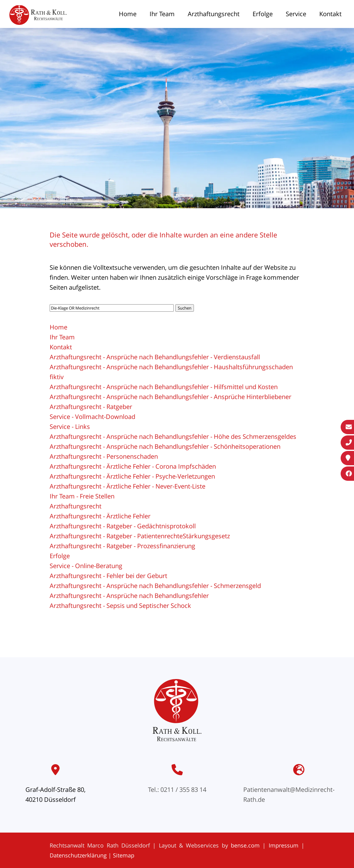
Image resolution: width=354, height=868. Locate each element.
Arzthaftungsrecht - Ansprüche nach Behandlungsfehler (129, 596)
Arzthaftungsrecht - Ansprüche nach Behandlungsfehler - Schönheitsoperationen (165, 446)
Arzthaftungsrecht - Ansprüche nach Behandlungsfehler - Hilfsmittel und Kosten (164, 387)
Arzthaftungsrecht (214, 14)
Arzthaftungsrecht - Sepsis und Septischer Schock (120, 606)
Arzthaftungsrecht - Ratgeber (91, 407)
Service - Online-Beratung (86, 566)
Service (296, 14)
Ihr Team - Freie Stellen (82, 496)
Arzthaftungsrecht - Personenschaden (104, 456)
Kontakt (330, 14)
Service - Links (70, 427)
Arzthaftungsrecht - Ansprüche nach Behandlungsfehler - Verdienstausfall (155, 357)
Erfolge (263, 14)
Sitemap (124, 855)
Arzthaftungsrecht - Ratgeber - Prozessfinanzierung (122, 546)
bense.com (245, 845)
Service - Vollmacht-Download (92, 417)
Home (128, 14)
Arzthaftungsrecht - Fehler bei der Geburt (108, 576)
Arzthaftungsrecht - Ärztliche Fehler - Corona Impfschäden (133, 466)
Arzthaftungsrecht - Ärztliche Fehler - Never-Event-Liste (128, 486)
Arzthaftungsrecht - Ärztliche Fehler (100, 516)
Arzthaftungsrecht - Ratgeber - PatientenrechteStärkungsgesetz (140, 536)
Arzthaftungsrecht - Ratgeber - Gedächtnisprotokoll (123, 526)
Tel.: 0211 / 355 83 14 (177, 790)
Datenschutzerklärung (78, 855)
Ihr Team (162, 14)
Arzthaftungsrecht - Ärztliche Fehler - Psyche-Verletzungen (132, 476)
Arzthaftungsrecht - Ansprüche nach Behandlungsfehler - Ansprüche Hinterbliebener (170, 397)
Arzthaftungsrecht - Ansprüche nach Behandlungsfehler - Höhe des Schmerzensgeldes (173, 436)
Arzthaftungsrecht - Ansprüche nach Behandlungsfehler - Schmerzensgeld (155, 586)
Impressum (284, 845)
